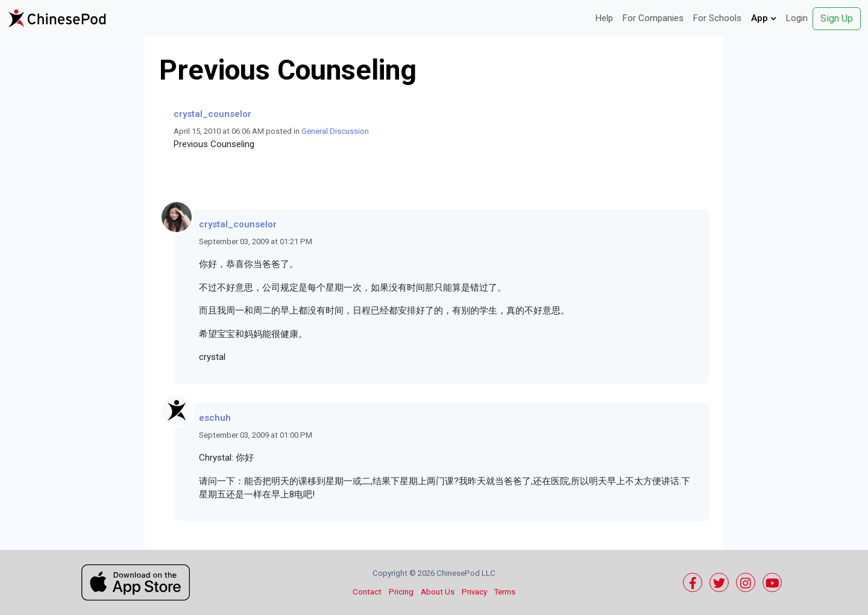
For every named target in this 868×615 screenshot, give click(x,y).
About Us (438, 592)
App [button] (764, 18)
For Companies (653, 18)
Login (797, 18)
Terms (505, 592)
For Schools (717, 18)
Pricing (401, 592)
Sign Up (837, 18)
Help (604, 18)
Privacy (474, 592)
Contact (367, 592)
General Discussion (335, 131)
